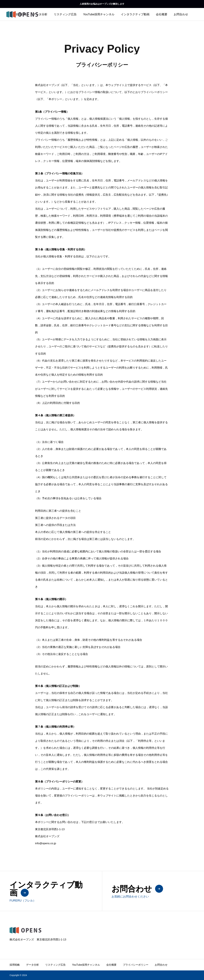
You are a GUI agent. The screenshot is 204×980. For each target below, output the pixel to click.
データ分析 (40, 14)
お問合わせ (181, 14)
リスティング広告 (65, 14)
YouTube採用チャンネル (99, 14)
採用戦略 (15, 965)
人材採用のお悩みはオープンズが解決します (102, 4)
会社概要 (162, 14)
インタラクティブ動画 (135, 14)
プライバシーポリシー (136, 965)
